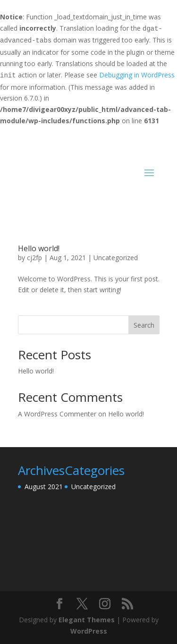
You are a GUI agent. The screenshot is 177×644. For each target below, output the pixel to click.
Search (144, 325)
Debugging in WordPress (137, 75)
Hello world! (39, 248)
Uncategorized (116, 258)
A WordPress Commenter (57, 414)
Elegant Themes (87, 620)
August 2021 (44, 487)
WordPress (89, 631)
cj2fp (34, 258)
